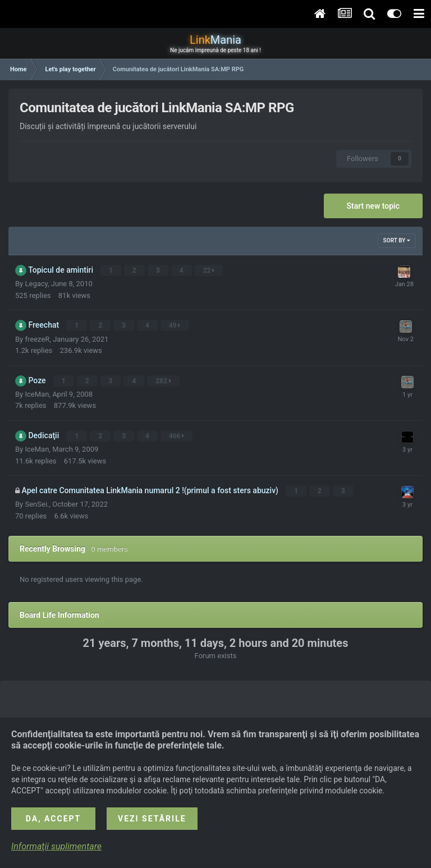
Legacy (36, 284)
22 (209, 270)
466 (177, 435)
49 (175, 325)
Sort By (397, 240)
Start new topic (373, 206)
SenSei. (37, 504)
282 (164, 380)
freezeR (37, 339)
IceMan (37, 394)
